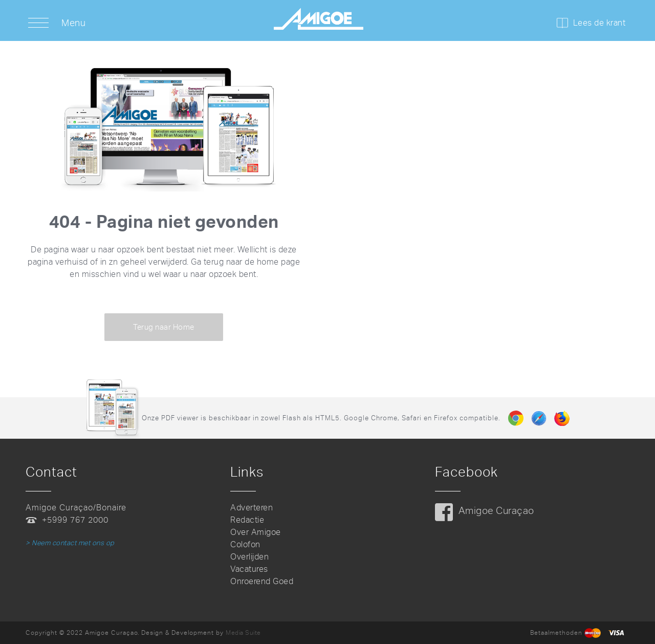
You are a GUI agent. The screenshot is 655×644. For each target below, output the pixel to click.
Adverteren (252, 508)
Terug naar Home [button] (164, 327)
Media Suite (243, 633)
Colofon (245, 544)
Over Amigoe (256, 532)
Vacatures (249, 569)
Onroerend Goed (262, 581)
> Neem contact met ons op (70, 543)
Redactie (247, 520)
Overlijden (249, 557)
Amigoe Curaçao (496, 511)
